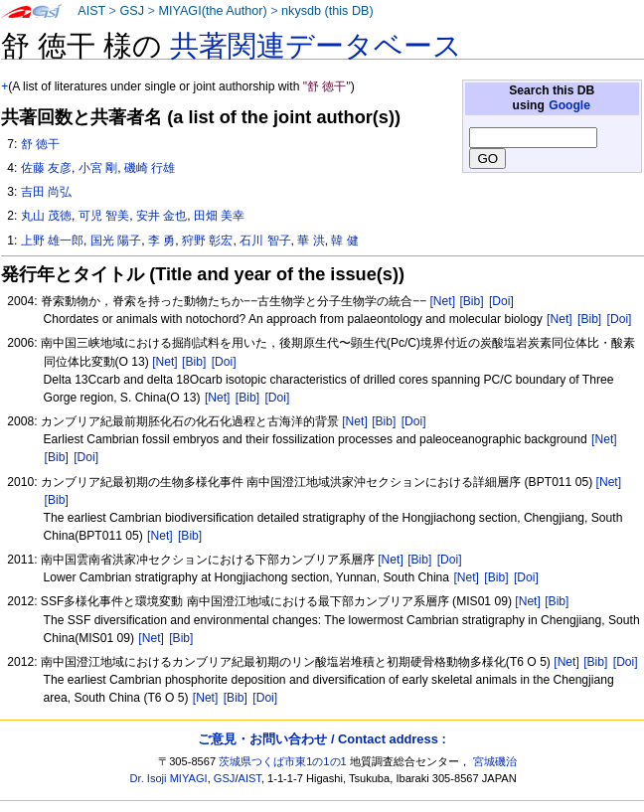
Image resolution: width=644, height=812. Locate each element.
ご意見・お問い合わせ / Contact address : (322, 739)
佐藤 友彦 (46, 168)
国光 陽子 (116, 241)
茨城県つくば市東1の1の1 (283, 761)
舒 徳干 (40, 144)
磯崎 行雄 (150, 168)
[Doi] (501, 301)
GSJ (132, 11)
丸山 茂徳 (46, 216)
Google (569, 105)
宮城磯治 (495, 761)
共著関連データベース (316, 46)
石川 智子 (265, 241)
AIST (91, 11)
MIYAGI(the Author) (212, 11)
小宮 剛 (98, 168)
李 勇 (161, 241)
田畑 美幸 (219, 216)
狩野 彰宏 (207, 241)
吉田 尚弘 (46, 192)
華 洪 (311, 241)
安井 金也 (161, 216)
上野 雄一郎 (52, 241)
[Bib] (471, 301)
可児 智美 (104, 216)
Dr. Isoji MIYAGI (169, 778)
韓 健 (344, 241)
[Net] (442, 301)
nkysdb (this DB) (327, 11)
